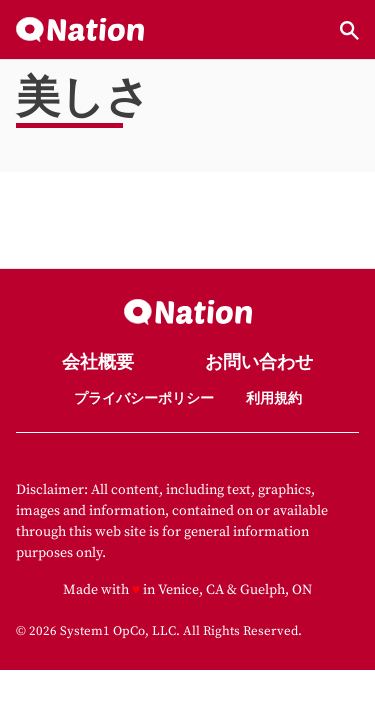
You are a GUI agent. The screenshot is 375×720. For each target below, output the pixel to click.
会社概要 (98, 363)
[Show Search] (349, 30)
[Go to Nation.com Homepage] (80, 30)
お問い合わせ (259, 363)
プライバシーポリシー (144, 399)
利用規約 (274, 399)
